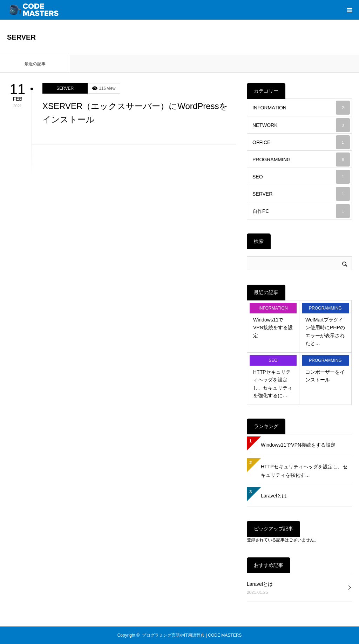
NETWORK (301, 125)
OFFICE (301, 142)
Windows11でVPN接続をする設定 (273, 328)
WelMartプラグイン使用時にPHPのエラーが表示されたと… (325, 331)
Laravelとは (274, 496)
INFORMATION (301, 108)
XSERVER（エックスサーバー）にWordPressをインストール (135, 113)
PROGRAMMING (301, 160)
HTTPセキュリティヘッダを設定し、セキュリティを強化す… (304, 471)
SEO (301, 177)
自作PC (301, 211)
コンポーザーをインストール (325, 376)
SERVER (65, 88)
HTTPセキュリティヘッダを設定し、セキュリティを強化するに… (273, 384)
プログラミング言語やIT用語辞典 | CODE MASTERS (192, 635)
